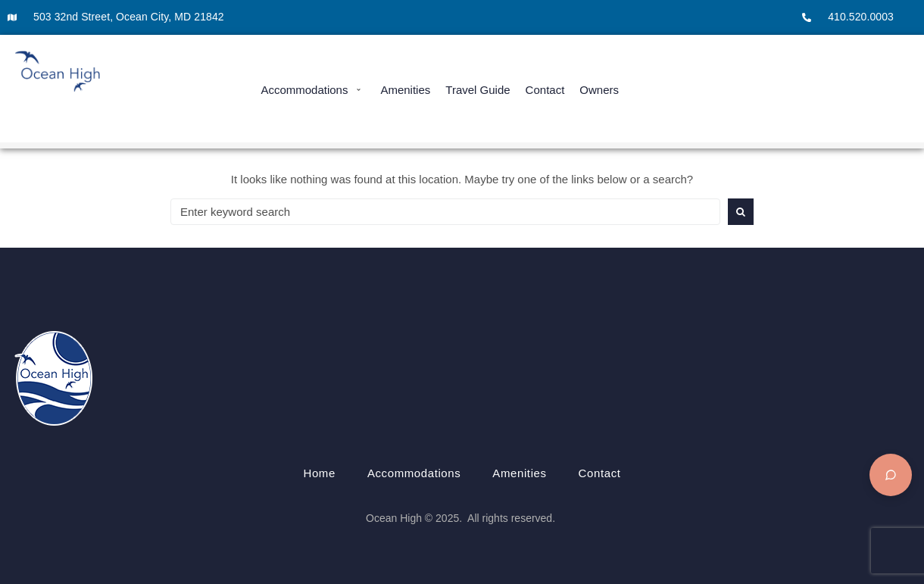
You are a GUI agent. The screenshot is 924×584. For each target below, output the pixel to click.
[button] (313, 90)
